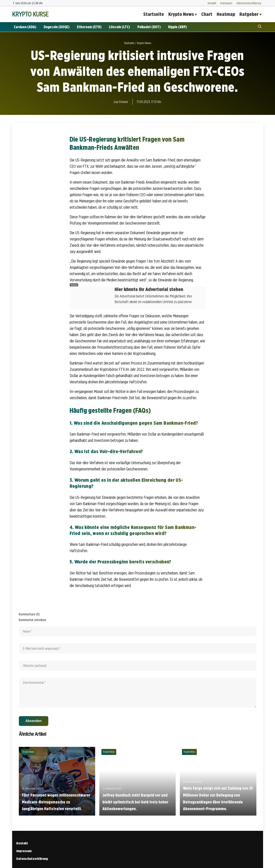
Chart (207, 14)
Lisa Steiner (121, 102)
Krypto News (181, 14)
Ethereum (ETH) (89, 27)
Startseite (154, 14)
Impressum (226, 3)
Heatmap (226, 14)
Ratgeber (249, 14)
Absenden (34, 721)
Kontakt (212, 3)
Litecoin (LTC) (119, 27)
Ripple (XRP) (177, 27)
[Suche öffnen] (260, 27)
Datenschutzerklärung (249, 3)
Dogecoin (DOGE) (57, 27)
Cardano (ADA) (25, 27)
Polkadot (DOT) (149, 27)
